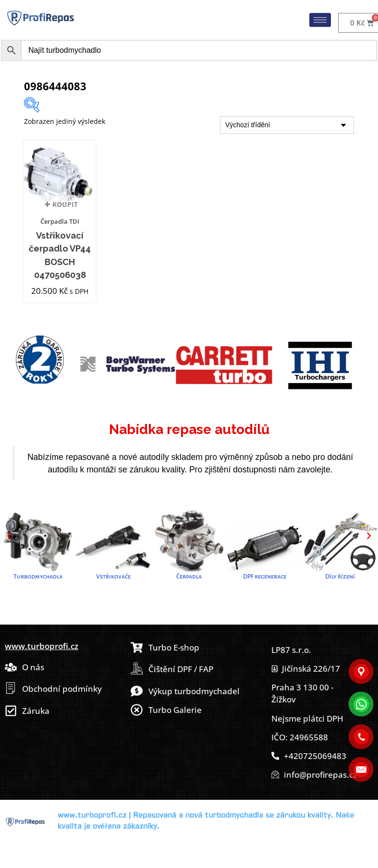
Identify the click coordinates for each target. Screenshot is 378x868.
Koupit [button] (65, 207)
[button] (9, 536)
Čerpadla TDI (60, 221)
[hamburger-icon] (320, 20)
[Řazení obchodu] (287, 125)
